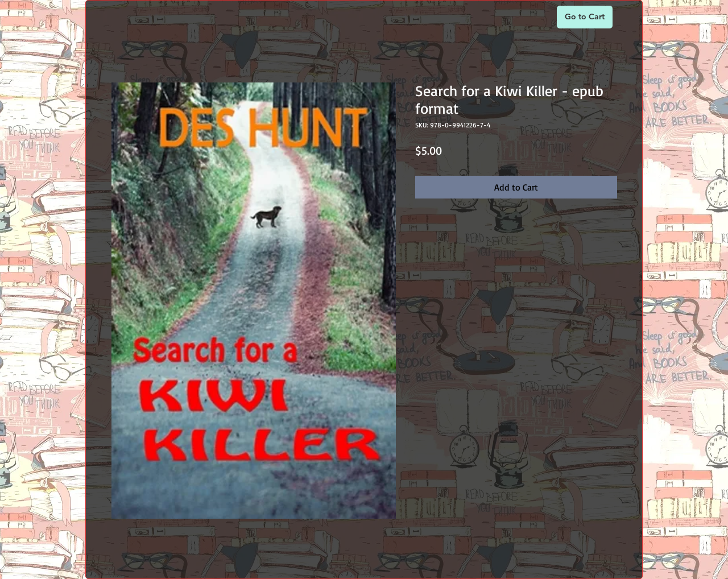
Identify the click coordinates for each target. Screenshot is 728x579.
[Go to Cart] (585, 17)
